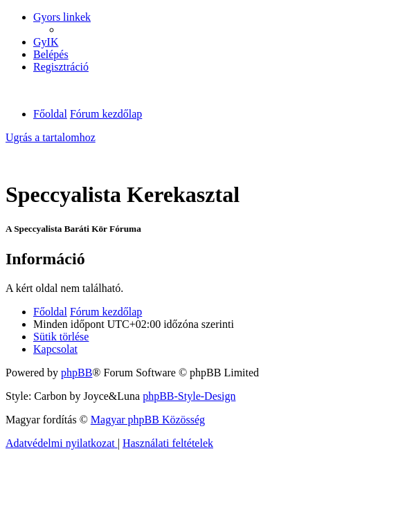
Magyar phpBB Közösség (148, 420)
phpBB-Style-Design (189, 396)
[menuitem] (46, 42)
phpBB (76, 373)
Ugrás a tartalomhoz (51, 137)
